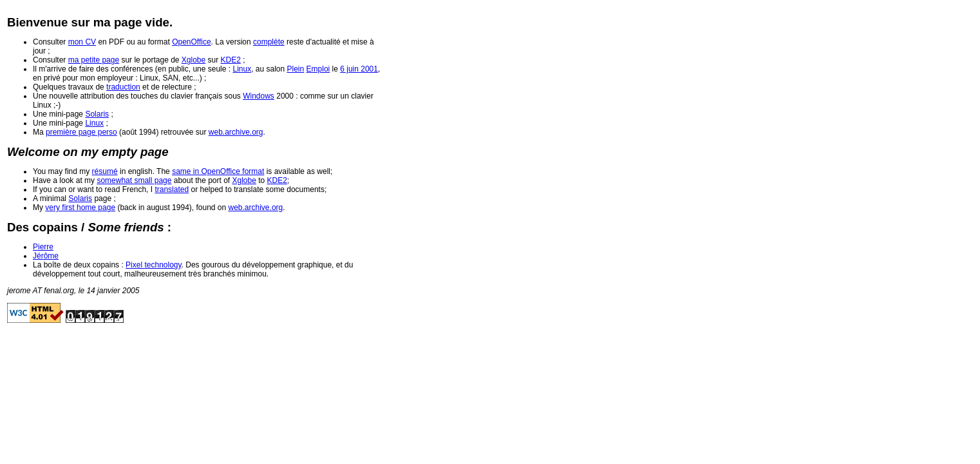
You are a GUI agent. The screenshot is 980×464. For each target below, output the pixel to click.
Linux (242, 69)
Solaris (97, 114)
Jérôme (46, 256)
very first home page (80, 208)
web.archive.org (236, 132)
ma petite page (94, 60)
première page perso (81, 132)
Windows (259, 96)
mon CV (82, 42)
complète (269, 42)
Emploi (318, 69)
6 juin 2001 (359, 69)
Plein (296, 69)
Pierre (43, 247)
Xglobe (193, 60)
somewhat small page (134, 180)
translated (172, 189)
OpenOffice (191, 42)
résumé (105, 171)
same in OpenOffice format (218, 171)
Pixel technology (154, 265)
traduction (123, 87)
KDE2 (231, 60)
